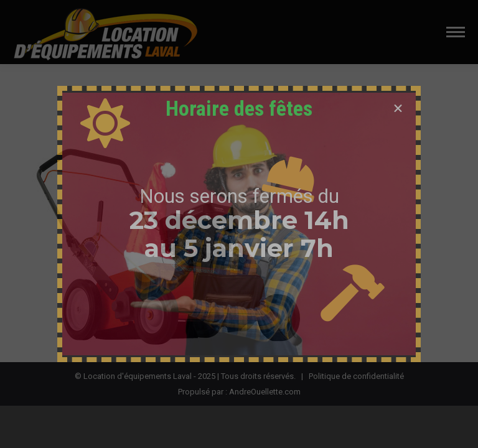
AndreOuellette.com (265, 392)
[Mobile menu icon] (456, 32)
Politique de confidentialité (356, 376)
